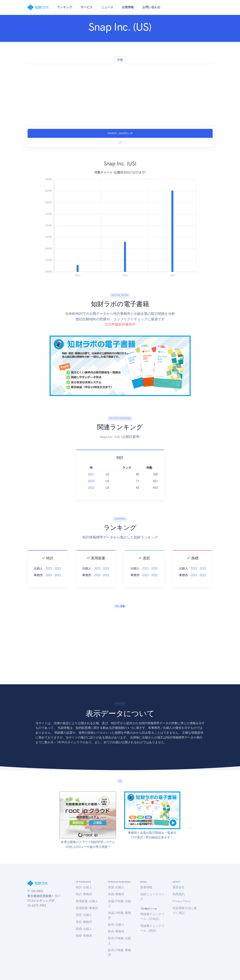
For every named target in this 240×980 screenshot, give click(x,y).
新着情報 (146, 887)
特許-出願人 (84, 887)
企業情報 (128, 7)
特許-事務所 (84, 894)
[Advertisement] (120, 94)
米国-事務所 (116, 894)
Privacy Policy (182, 901)
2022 (91, 488)
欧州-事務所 (116, 931)
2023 (91, 495)
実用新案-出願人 (87, 901)
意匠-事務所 (84, 922)
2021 (91, 481)
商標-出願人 (84, 929)
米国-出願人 (116, 887)
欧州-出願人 (116, 925)
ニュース (107, 7)
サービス (87, 7)
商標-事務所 (84, 936)
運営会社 (179, 887)
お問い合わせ (151, 7)
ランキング (65, 7)
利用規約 (179, 894)
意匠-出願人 (84, 915)
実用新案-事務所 (87, 908)
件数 (120, 60)
